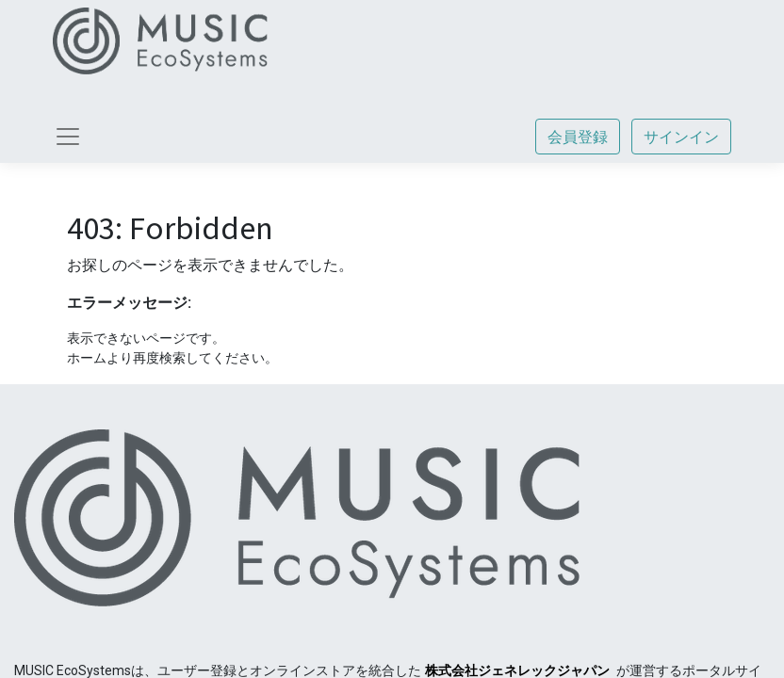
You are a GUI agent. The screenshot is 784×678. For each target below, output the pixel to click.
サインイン (681, 137)
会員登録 (578, 137)
